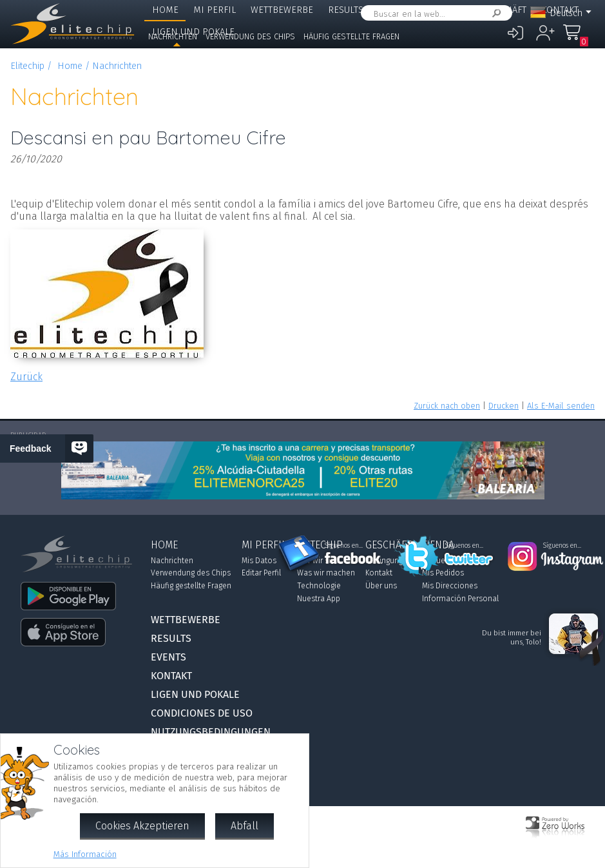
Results (346, 10)
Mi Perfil (215, 10)
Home (165, 10)
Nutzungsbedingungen (211, 732)
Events (394, 10)
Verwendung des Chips (250, 36)
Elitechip (447, 10)
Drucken (504, 406)
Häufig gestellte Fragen (351, 36)
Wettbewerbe (282, 10)
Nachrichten (173, 36)
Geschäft (505, 10)
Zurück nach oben (447, 406)
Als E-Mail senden (561, 406)
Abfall (245, 826)
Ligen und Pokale (195, 694)
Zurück (26, 377)
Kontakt (171, 676)
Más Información (85, 854)
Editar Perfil (261, 573)
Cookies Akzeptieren (142, 826)
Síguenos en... (344, 546)
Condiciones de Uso (202, 713)
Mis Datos (259, 561)
